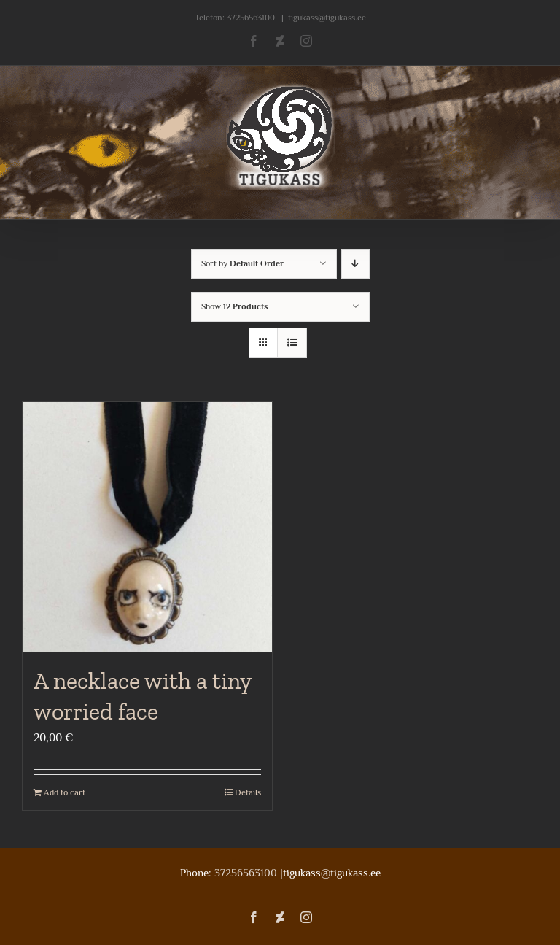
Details (248, 792)
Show (235, 306)
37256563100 (251, 18)
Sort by (242, 263)
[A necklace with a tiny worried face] (147, 527)
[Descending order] (355, 264)
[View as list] (292, 343)
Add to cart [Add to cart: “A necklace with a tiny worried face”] (65, 792)
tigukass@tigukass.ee (327, 18)
